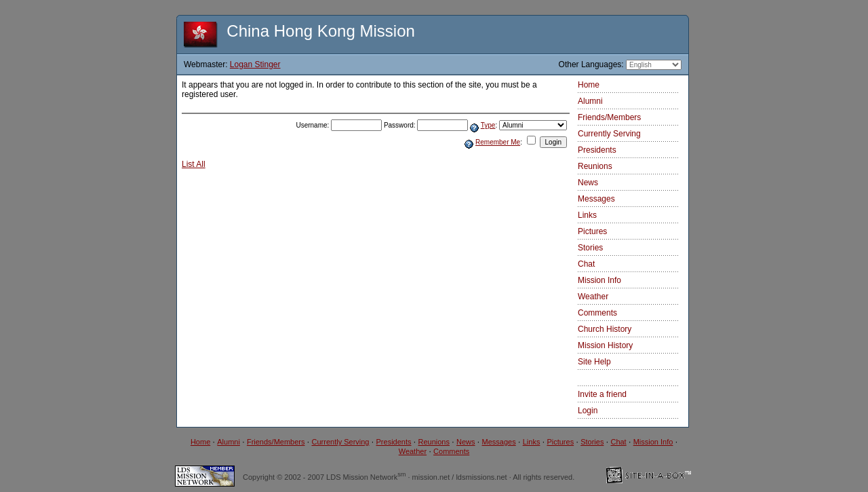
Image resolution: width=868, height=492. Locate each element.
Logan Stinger (255, 64)
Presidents (597, 150)
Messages (596, 199)
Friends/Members (609, 117)
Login (588, 411)
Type (488, 125)
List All (194, 164)
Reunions (595, 166)
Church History (605, 329)
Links (587, 215)
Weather (593, 297)
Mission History (605, 345)
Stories (590, 248)
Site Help (594, 362)
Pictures (592, 231)
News (588, 183)
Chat (586, 264)
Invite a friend (602, 394)
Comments (597, 313)
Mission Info (599, 280)
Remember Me (498, 142)
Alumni (590, 101)
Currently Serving (609, 134)
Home (589, 85)
